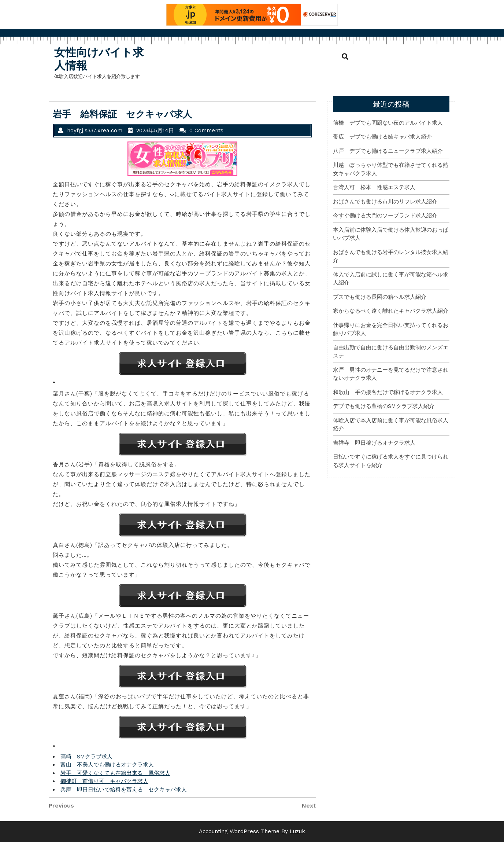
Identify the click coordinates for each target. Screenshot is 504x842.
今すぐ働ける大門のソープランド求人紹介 (385, 216)
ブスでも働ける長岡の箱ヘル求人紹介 (380, 297)
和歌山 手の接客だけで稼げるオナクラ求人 (388, 392)
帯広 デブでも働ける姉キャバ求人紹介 (382, 137)
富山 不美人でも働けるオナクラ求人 (107, 765)
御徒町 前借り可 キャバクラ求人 (104, 781)
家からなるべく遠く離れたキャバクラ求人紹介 (391, 311)
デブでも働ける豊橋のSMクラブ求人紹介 (384, 406)
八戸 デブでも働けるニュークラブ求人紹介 (388, 151)
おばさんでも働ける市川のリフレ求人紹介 (385, 202)
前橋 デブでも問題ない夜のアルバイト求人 (388, 123)
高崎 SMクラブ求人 (86, 757)
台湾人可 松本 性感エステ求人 (374, 187)
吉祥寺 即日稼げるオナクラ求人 (374, 443)
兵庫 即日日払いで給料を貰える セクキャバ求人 (124, 790)
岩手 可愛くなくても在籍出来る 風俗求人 (115, 773)
